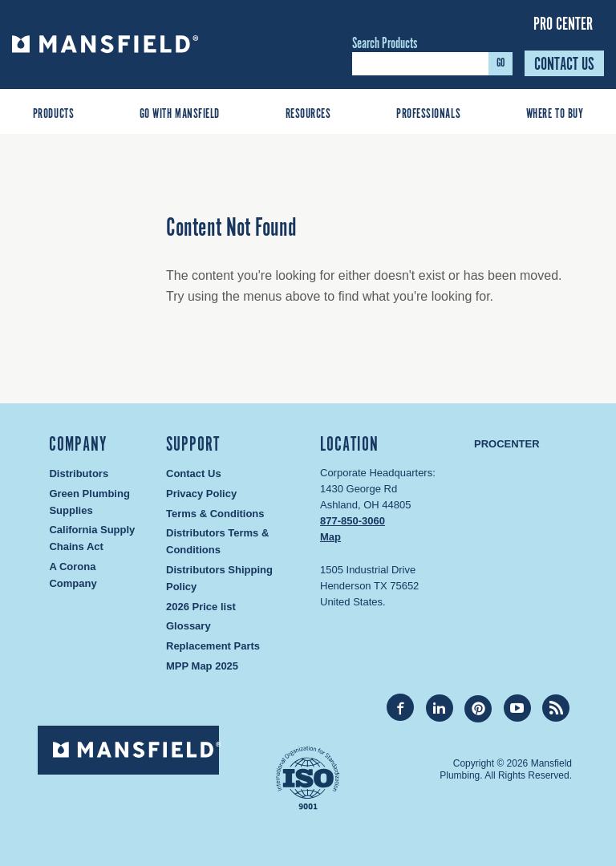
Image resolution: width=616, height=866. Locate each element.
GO (500, 63)
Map (330, 537)
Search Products (385, 44)
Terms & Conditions (215, 514)
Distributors (79, 473)
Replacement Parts (213, 646)
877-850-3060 (353, 521)
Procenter (507, 444)
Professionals (428, 114)
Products (53, 114)
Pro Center (563, 24)
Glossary (188, 626)
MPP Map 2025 (202, 666)
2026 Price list (201, 607)
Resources (308, 114)
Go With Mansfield (180, 114)
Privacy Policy (201, 494)
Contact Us (564, 65)
